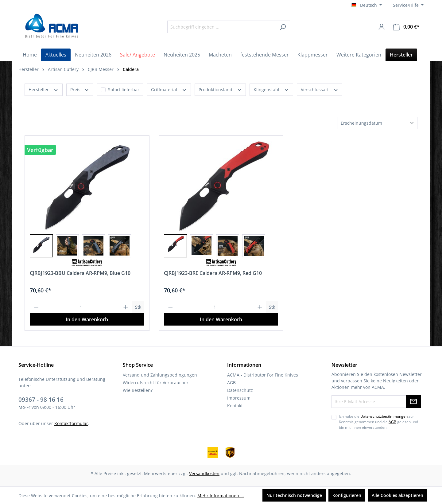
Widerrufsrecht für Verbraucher (156, 383)
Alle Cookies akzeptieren (397, 495)
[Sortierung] (378, 123)
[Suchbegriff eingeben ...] (222, 27)
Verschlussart (320, 89)
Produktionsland (220, 89)
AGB (231, 383)
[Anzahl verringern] (36, 307)
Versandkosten (204, 473)
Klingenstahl (271, 89)
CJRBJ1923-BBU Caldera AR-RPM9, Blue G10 (80, 273)
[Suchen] (283, 27)
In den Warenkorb (87, 319)
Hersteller (44, 89)
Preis (80, 89)
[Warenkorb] (406, 27)
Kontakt (235, 406)
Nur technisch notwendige (294, 495)
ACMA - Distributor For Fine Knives (263, 375)
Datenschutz (240, 390)
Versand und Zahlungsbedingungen (160, 375)
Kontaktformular (71, 423)
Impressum (239, 398)
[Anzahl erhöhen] (126, 307)
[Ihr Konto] (382, 27)
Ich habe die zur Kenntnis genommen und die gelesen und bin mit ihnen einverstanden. (378, 422)
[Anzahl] (81, 307)
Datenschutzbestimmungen (384, 416)
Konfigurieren (347, 495)
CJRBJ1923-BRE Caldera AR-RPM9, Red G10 (213, 273)
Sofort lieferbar (124, 90)
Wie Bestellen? (138, 390)
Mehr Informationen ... (221, 496)
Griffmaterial (169, 89)
